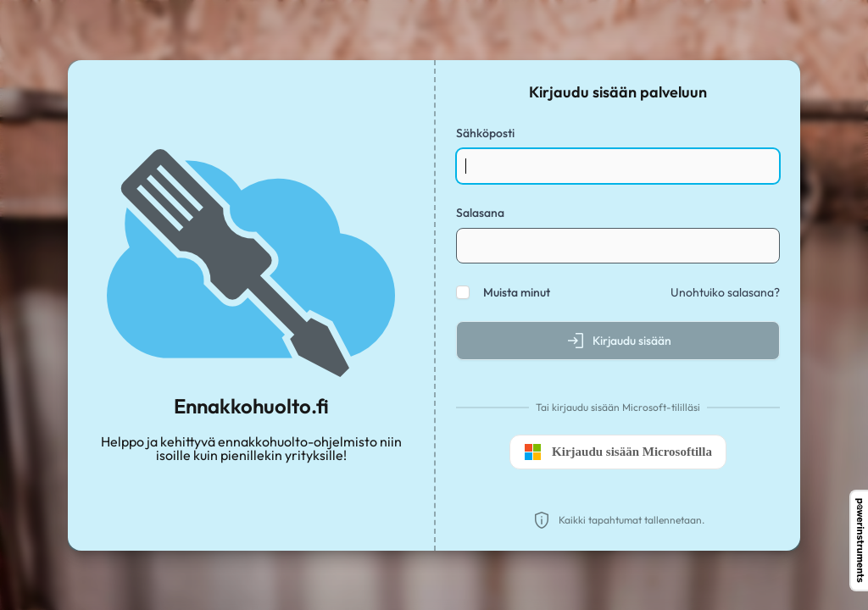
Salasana (480, 213)
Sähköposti (485, 133)
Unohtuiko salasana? (725, 292)
